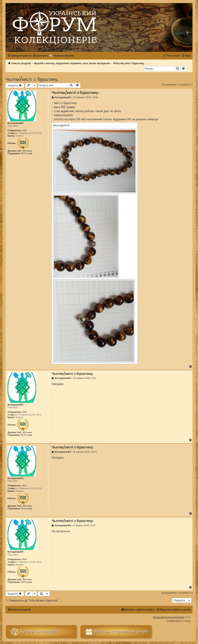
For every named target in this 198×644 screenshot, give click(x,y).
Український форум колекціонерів (168, 617)
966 (25, 131)
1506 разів (27, 153)
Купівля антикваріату (35, 632)
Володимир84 (15, 123)
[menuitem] (41, 56)
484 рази (27, 151)
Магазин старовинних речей (116, 632)
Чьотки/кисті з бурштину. (32, 79)
